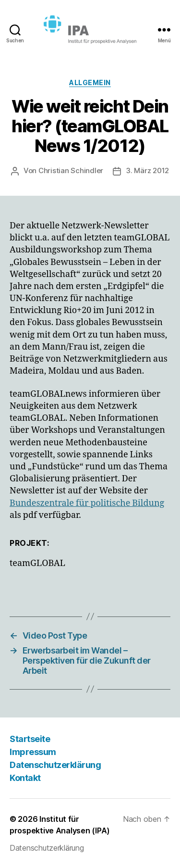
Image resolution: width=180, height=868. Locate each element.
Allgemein (90, 82)
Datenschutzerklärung (55, 765)
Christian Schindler (71, 170)
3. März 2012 (147, 170)
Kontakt (25, 778)
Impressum (33, 752)
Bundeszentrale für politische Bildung (87, 503)
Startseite (30, 739)
